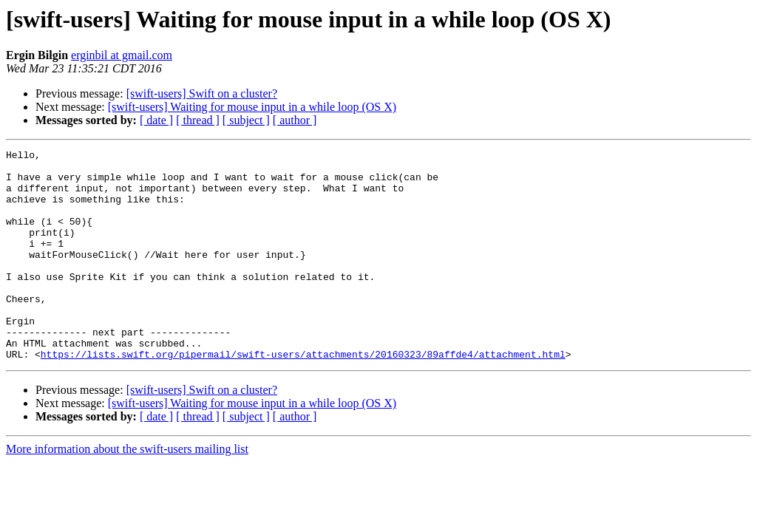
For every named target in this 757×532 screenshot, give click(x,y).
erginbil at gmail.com (122, 55)
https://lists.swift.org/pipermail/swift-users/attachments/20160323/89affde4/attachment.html (303, 396)
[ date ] (156, 120)
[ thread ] (198, 120)
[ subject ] (246, 120)
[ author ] (295, 120)
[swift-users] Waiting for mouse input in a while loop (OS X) (252, 107)
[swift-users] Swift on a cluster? (202, 93)
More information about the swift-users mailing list (127, 491)
